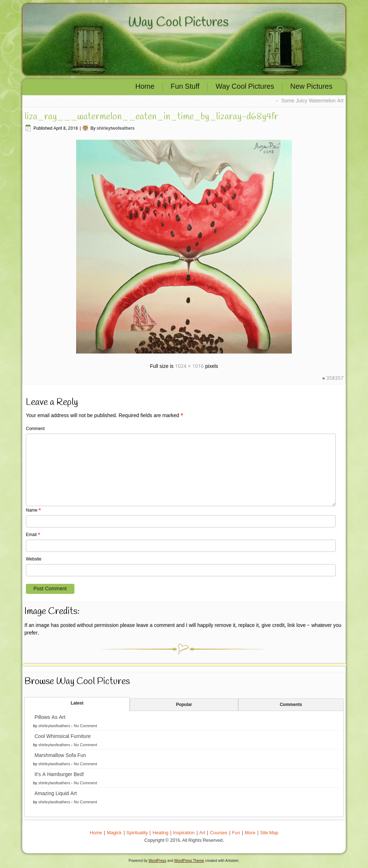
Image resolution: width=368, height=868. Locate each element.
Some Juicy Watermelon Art (309, 101)
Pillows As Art (50, 717)
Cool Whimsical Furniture (63, 737)
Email (33, 535)
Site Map (269, 833)
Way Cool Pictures (178, 22)
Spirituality (137, 833)
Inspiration (184, 833)
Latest (77, 703)
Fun (236, 833)
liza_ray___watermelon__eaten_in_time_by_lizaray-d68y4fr (151, 117)
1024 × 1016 (189, 366)
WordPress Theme (189, 861)
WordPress (157, 861)
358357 (335, 378)
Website (34, 559)
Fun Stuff (185, 87)
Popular (184, 705)
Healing (160, 833)
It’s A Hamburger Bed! (59, 775)
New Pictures (311, 87)
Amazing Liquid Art (56, 794)
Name (33, 511)
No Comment (85, 726)
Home (145, 87)
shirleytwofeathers (116, 129)
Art (203, 833)
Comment (35, 429)
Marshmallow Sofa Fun (60, 756)
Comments (291, 705)
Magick (114, 833)
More (250, 833)
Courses (218, 833)
